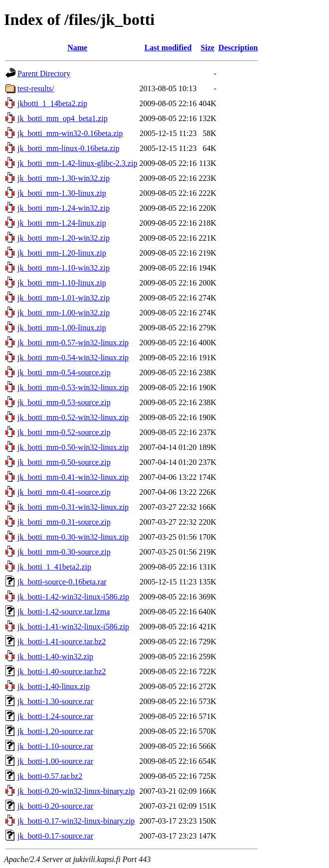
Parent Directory (44, 73)
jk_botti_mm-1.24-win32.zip (64, 208)
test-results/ (36, 88)
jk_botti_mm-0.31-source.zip (64, 522)
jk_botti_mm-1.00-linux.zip (62, 328)
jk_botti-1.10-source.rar (55, 746)
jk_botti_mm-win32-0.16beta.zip (70, 133)
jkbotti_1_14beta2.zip (52, 103)
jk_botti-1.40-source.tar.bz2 (62, 671)
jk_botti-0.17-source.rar (55, 836)
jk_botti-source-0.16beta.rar (62, 582)
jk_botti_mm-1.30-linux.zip (62, 193)
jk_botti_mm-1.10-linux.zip (62, 283)
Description (238, 48)
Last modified (168, 48)
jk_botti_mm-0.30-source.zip (64, 552)
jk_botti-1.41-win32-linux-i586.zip (73, 627)
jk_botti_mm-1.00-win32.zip (64, 313)
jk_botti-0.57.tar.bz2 (50, 776)
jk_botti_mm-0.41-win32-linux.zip (73, 477)
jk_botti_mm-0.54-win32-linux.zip (73, 358)
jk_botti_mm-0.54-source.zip (64, 372)
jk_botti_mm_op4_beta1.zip (63, 118)
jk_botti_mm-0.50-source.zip (64, 462)
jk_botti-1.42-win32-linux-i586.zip (73, 597)
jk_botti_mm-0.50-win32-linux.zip (73, 447)
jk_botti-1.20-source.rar (55, 731)
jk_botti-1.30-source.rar (55, 701)
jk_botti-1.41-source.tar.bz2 (62, 642)
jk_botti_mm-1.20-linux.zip (62, 253)
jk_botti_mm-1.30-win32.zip (64, 178)
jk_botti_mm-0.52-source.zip (64, 432)
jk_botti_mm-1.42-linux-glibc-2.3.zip (77, 163)
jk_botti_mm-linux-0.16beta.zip (68, 148)
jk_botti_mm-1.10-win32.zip (64, 268)
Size (208, 48)
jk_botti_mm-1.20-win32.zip (64, 238)
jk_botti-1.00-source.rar (55, 761)
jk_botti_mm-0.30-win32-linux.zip (73, 537)
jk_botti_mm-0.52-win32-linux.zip (73, 417)
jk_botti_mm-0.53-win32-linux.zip (73, 387)
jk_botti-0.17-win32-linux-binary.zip (76, 821)
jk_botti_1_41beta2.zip (54, 567)
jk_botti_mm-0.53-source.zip (64, 402)
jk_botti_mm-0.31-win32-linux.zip (73, 507)
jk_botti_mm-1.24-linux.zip (62, 223)
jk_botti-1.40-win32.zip (55, 656)
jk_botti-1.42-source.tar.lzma (64, 612)
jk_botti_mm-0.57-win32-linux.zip (73, 343)
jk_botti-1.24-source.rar (55, 716)
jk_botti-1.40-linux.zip (54, 686)
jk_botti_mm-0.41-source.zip (64, 492)
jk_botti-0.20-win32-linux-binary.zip (76, 791)
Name (77, 48)
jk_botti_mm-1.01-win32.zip (64, 298)
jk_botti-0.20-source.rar (55, 806)
